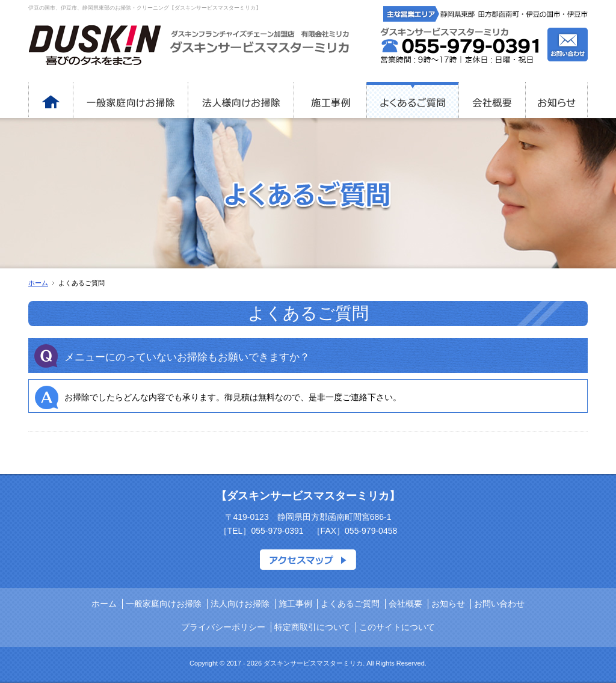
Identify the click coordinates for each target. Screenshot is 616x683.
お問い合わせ (499, 604)
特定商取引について (312, 627)
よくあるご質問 (350, 604)
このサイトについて (397, 627)
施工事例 (295, 604)
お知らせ (448, 604)
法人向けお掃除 (240, 604)
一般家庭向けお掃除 (164, 604)
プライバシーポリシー (223, 627)
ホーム (38, 283)
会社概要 (405, 604)
